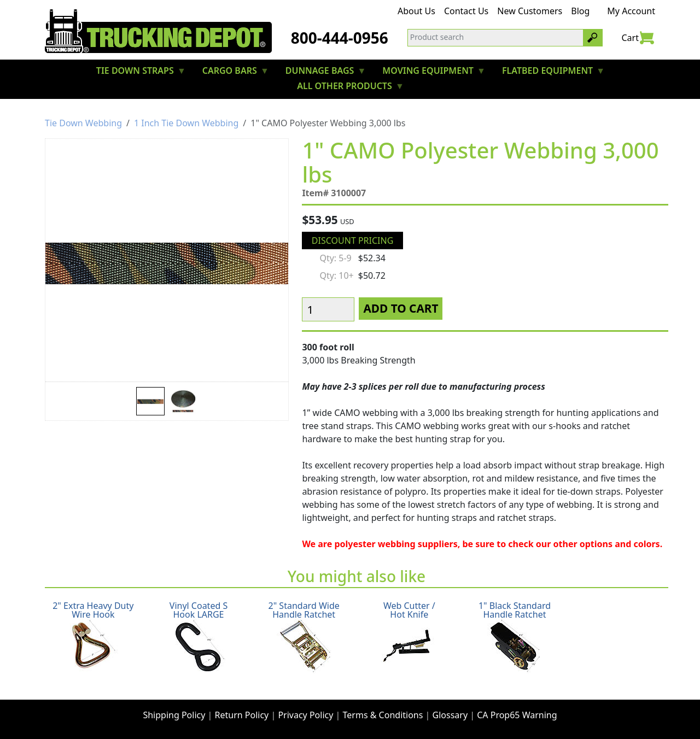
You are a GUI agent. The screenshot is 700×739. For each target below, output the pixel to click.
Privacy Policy (305, 715)
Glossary (450, 715)
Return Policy (242, 715)
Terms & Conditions (383, 715)
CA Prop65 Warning (517, 715)
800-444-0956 (340, 38)
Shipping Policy (174, 715)
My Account (631, 11)
